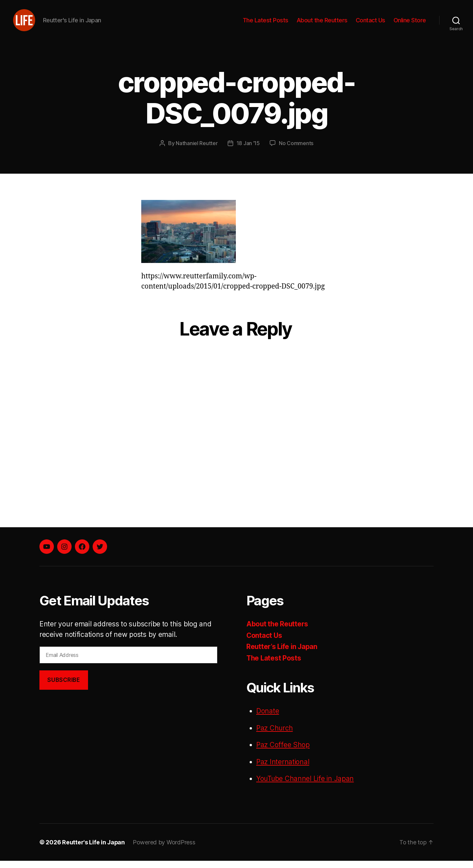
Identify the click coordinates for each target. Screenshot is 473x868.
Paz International (283, 769)
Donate (268, 718)
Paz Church (275, 735)
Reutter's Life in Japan (94, 849)
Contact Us (371, 24)
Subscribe (64, 687)
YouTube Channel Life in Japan (306, 786)
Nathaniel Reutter (197, 151)
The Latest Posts (266, 24)
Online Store (410, 24)
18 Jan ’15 (248, 151)
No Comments (296, 151)
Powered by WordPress (164, 849)
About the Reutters (322, 24)
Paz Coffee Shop (283, 752)
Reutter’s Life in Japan (283, 654)
